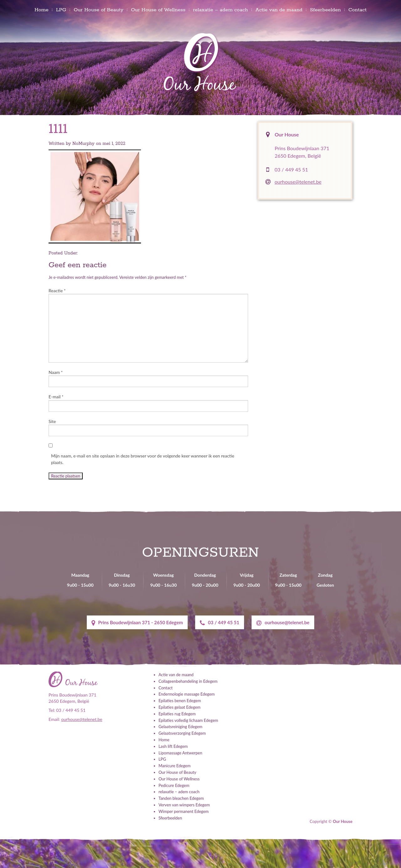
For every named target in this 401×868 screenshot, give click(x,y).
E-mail (56, 397)
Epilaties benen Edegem (180, 701)
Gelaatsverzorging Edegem (182, 733)
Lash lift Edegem (173, 746)
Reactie (57, 291)
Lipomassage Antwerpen (180, 753)
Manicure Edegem (174, 766)
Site (52, 421)
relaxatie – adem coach (220, 10)
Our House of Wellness (158, 10)
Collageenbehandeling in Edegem (188, 681)
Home (42, 10)
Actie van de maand (279, 10)
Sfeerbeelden (325, 10)
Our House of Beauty (99, 10)
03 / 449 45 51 (292, 169)
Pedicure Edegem (174, 785)
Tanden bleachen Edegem (181, 798)
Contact (357, 10)
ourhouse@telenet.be (298, 182)
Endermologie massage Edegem (187, 694)
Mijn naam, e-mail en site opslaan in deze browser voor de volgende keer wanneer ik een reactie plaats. (143, 459)
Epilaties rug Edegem (177, 714)
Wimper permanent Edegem (184, 811)
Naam (56, 372)
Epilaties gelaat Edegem (180, 707)
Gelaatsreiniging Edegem (180, 727)
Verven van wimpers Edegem (184, 805)
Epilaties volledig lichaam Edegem (188, 720)
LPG (61, 10)
